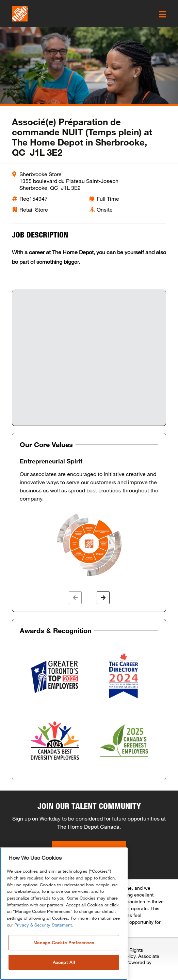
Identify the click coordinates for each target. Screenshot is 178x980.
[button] (75, 598)
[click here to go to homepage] (20, 14)
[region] (64, 914)
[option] (89, 518)
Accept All (64, 962)
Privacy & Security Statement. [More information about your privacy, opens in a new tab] (44, 925)
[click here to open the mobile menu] (163, 14)
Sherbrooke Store (41, 174)
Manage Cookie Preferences (64, 943)
